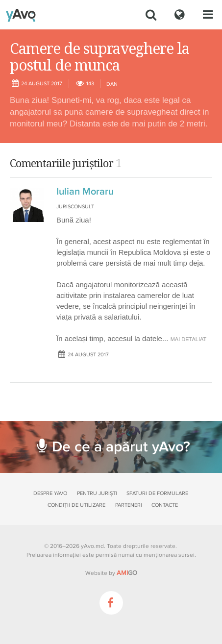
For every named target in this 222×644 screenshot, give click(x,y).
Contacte (165, 505)
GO (127, 573)
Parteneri (129, 505)
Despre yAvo (50, 493)
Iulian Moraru (85, 192)
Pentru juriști (97, 493)
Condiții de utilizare (76, 505)
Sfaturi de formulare (157, 493)
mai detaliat (189, 339)
